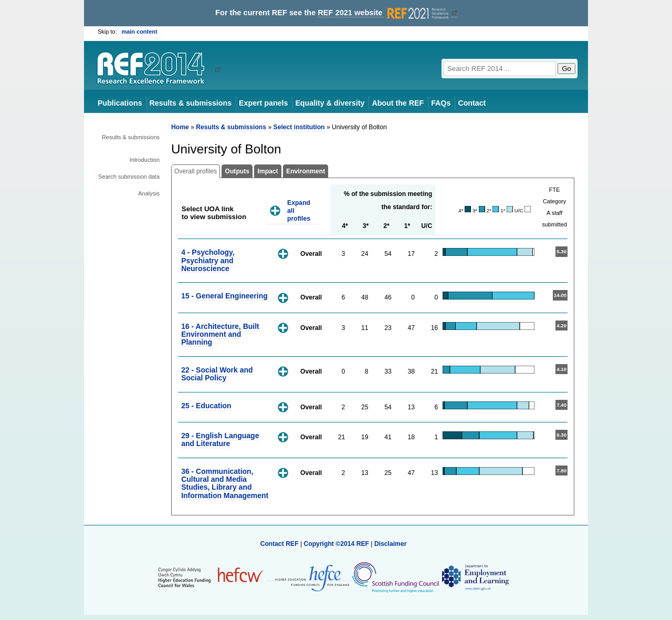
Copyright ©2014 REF (337, 544)
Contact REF (280, 544)
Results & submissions (191, 103)
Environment (306, 171)
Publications (120, 103)
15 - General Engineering (224, 296)
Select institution (299, 127)
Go (566, 69)
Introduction (145, 160)
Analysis (149, 193)
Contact (472, 103)
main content (140, 32)
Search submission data (129, 177)
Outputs (237, 171)
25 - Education (206, 406)
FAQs (441, 103)
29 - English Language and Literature (220, 440)
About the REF (398, 103)
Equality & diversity (330, 103)
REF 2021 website (384, 13)
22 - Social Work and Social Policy (217, 374)
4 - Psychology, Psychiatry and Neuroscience (208, 260)
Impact (267, 171)
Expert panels (263, 103)
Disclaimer (391, 544)
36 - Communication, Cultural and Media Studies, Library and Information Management (225, 483)
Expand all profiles (299, 210)
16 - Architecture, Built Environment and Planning (220, 334)
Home (180, 127)
